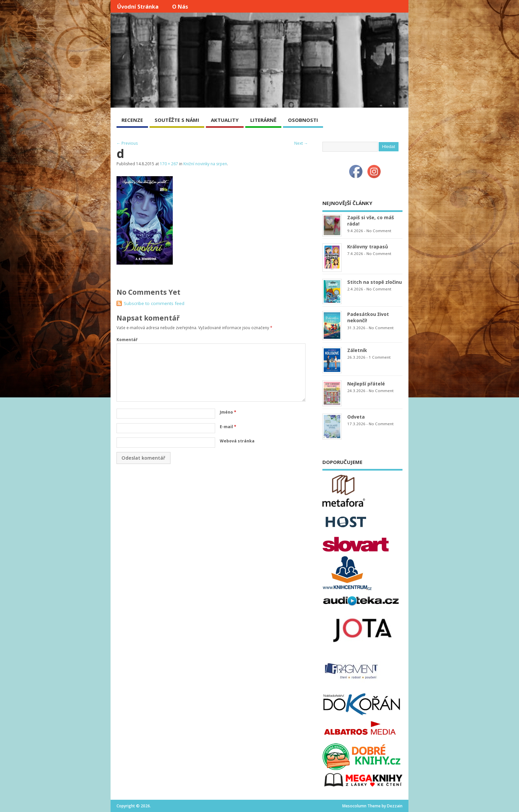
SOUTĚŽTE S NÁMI (177, 120)
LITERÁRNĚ (263, 120)
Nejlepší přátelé (366, 384)
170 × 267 (169, 164)
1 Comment (380, 357)
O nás (180, 7)
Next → (301, 143)
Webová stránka (237, 441)
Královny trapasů (368, 247)
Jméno (228, 412)
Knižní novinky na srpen (205, 164)
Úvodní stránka (138, 7)
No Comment (379, 231)
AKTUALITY (225, 120)
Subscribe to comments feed (154, 303)
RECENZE (132, 120)
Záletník (357, 350)
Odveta (356, 417)
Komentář (127, 340)
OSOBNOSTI (303, 120)
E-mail (228, 427)
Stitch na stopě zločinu (375, 282)
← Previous (127, 143)
